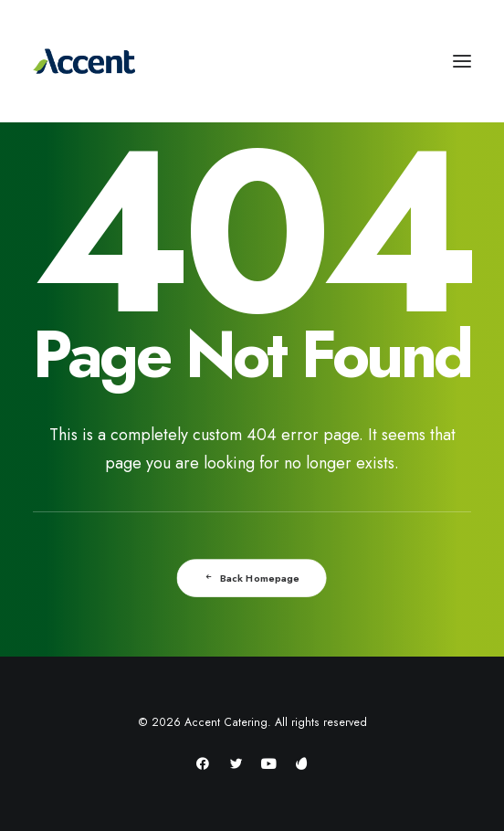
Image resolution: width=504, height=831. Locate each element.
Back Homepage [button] (252, 578)
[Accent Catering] (252, 61)
